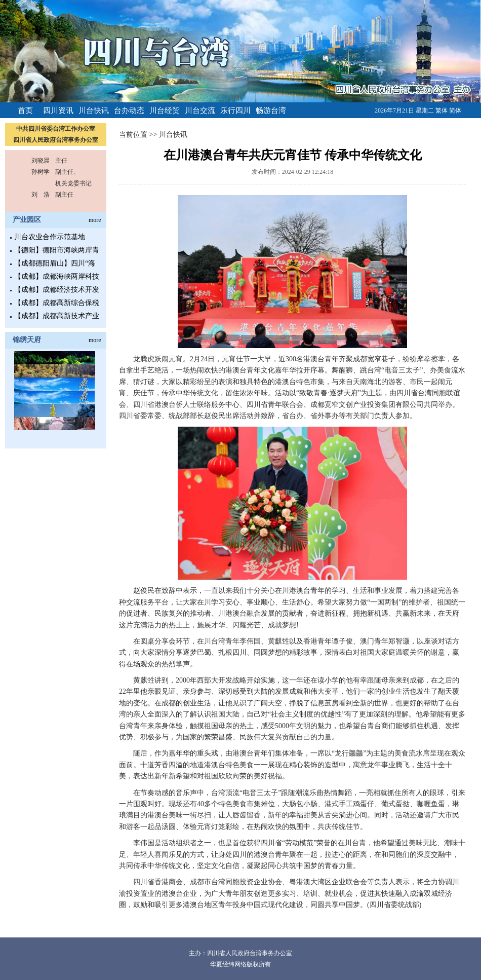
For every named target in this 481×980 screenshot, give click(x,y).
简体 (455, 110)
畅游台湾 (271, 110)
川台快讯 (94, 110)
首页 (25, 110)
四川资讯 (58, 110)
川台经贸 (165, 110)
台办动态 (129, 110)
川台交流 (200, 110)
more (95, 220)
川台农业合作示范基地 (50, 237)
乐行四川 (235, 110)
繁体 (442, 110)
